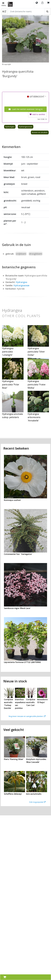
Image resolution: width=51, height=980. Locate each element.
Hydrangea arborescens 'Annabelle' (34, 417)
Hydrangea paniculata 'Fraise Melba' (37, 384)
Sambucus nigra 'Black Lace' (17, 608)
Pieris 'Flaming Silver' (14, 759)
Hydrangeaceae (26, 127)
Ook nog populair (37, 802)
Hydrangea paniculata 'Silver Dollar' (36, 352)
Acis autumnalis (34, 794)
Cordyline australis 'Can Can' (31, 702)
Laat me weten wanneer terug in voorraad (26, 110)
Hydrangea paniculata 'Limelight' (8, 352)
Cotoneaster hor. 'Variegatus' (18, 554)
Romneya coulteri (12, 500)
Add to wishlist (37, 114)
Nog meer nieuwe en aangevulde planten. (27, 716)
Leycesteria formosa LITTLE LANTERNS (22, 662)
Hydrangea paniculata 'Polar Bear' (11, 384)
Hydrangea (10, 127)
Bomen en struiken (40, 132)
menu (4, 4)
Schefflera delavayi (13, 794)
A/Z (4, 11)
